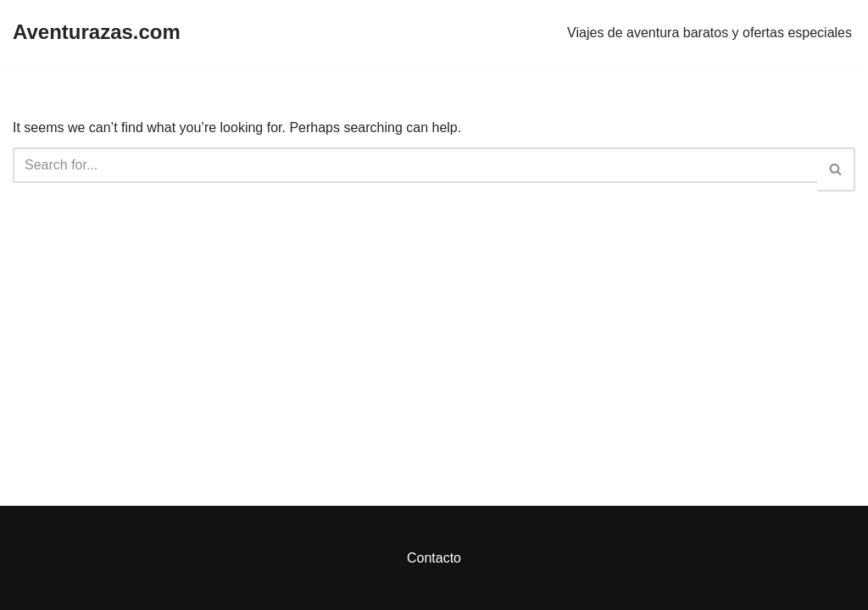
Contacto (434, 558)
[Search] (415, 165)
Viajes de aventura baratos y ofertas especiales (709, 33)
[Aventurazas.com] (97, 33)
